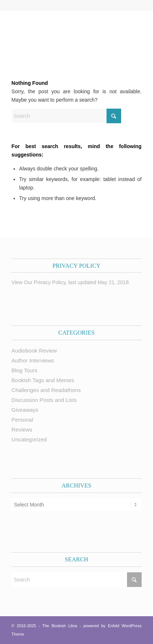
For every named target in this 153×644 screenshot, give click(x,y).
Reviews (22, 430)
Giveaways (25, 410)
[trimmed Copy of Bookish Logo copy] (63, 33)
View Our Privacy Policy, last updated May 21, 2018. (71, 282)
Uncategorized (29, 439)
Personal (22, 420)
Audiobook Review (34, 351)
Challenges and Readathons (46, 390)
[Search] (66, 116)
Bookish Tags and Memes (43, 380)
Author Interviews (33, 360)
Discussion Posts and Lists (44, 400)
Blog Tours (24, 370)
